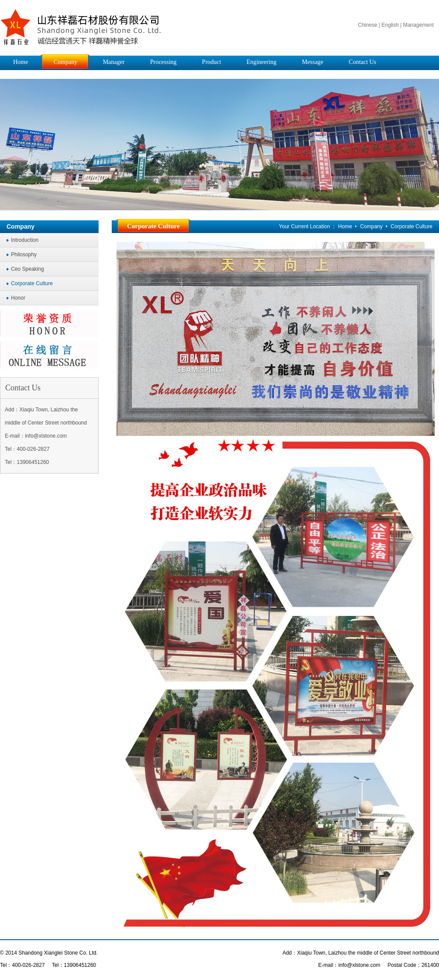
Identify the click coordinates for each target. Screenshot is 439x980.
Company (372, 226)
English (390, 25)
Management (418, 25)
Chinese (368, 25)
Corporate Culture (412, 226)
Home (345, 226)
